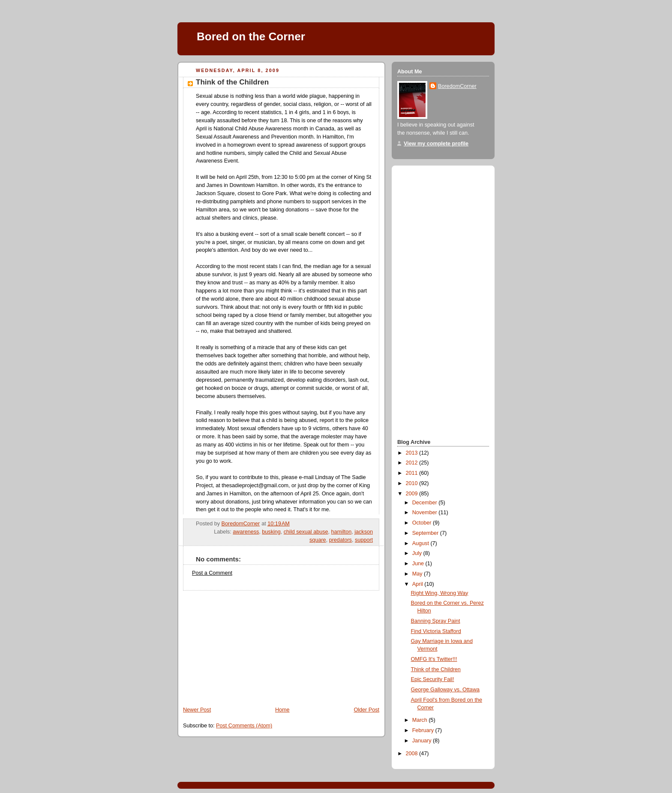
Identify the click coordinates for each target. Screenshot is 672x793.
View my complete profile (436, 144)
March (421, 720)
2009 (413, 494)
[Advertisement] (242, 644)
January (423, 741)
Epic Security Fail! (433, 679)
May (418, 574)
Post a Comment (212, 573)
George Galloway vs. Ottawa (445, 690)
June (419, 564)
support (364, 540)
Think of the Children (436, 669)
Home (282, 710)
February (424, 730)
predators (340, 540)
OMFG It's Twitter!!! (434, 659)
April (418, 584)
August (421, 543)
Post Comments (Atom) (244, 726)
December (426, 503)
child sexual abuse (306, 532)
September (426, 533)
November (426, 513)
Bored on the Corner (251, 36)
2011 (413, 473)
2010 (413, 483)
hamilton (342, 532)
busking (271, 532)
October (423, 523)
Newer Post (197, 710)
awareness (246, 532)
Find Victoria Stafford (436, 631)
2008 (413, 754)
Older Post (366, 710)
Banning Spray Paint (436, 621)
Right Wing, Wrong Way (440, 593)
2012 (413, 463)
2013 (413, 453)
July (418, 553)
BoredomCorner (457, 86)
